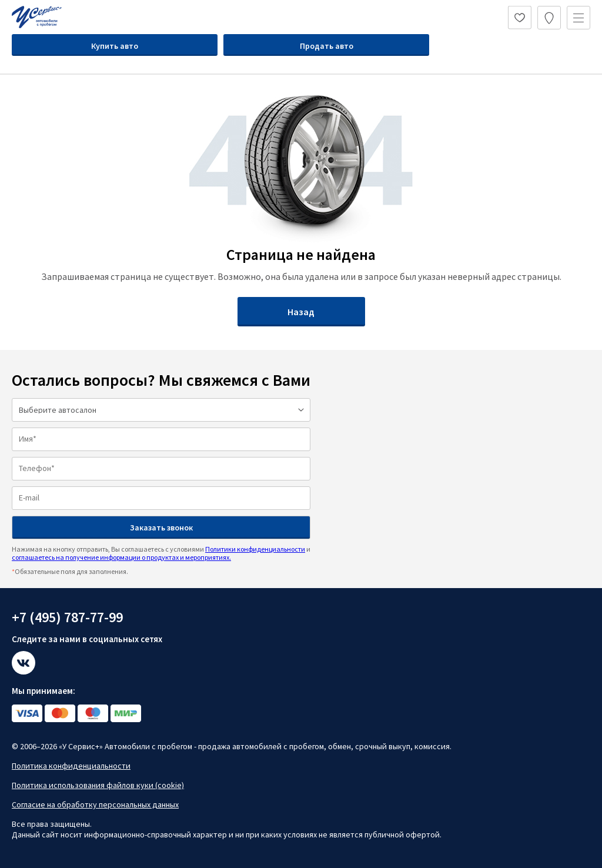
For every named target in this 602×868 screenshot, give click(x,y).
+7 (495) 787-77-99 (67, 617)
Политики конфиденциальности (255, 549)
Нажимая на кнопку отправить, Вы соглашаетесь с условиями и (161, 553)
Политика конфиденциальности (71, 766)
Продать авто (327, 46)
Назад (301, 312)
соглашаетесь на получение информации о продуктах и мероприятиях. (121, 557)
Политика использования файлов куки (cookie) (98, 785)
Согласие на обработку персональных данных (95, 804)
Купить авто (115, 46)
